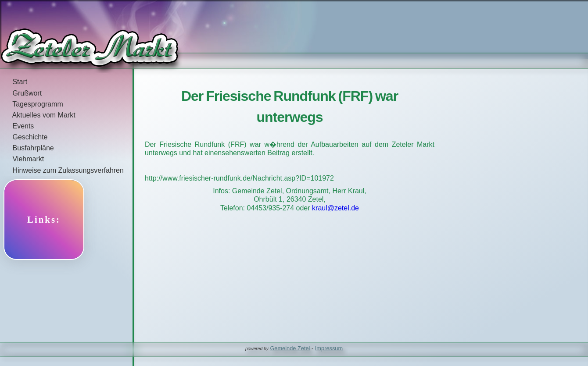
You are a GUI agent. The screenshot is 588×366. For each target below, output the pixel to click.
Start (14, 82)
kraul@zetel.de (335, 208)
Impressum (329, 348)
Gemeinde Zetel (290, 348)
